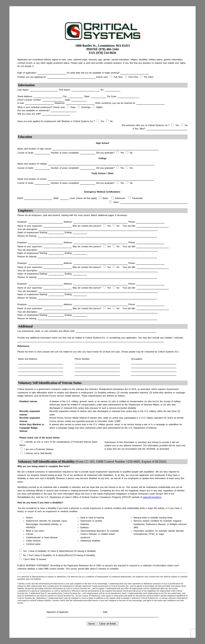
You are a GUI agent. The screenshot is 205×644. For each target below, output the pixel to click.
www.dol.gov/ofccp (152, 497)
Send (91, 624)
